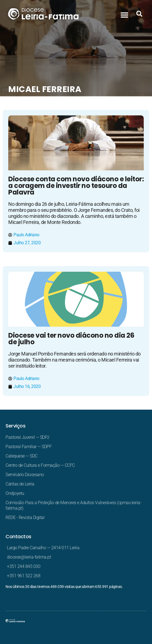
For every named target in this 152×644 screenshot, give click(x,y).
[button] (124, 15)
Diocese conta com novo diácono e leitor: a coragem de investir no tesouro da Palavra (76, 186)
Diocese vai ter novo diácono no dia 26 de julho (71, 339)
